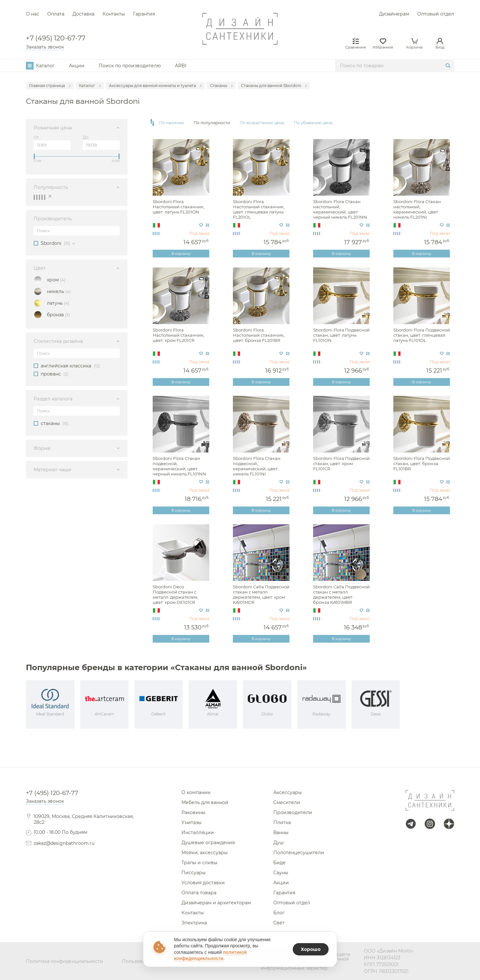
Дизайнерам (394, 14)
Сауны (281, 873)
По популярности (212, 123)
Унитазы (191, 822)
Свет (279, 923)
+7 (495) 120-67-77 (56, 38)
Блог (279, 913)
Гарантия (144, 14)
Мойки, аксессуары (205, 853)
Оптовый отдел (436, 14)
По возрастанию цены (262, 123)
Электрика (194, 923)
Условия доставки (203, 883)
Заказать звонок (45, 47)
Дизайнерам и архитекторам (216, 903)
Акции (77, 66)
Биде (279, 863)
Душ (278, 843)
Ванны (281, 833)
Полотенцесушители (299, 853)
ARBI (181, 66)
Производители (293, 812)
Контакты (114, 14)
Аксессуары (288, 792)
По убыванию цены (313, 123)
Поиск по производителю (130, 66)
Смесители (287, 802)
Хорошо (311, 949)
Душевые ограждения (208, 843)
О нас (33, 14)
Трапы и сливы (199, 863)
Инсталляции (198, 833)
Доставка (83, 14)
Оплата (56, 14)
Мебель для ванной (205, 802)
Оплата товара (199, 893)
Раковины (193, 812)
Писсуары (194, 873)
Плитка (282, 822)
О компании (196, 792)
